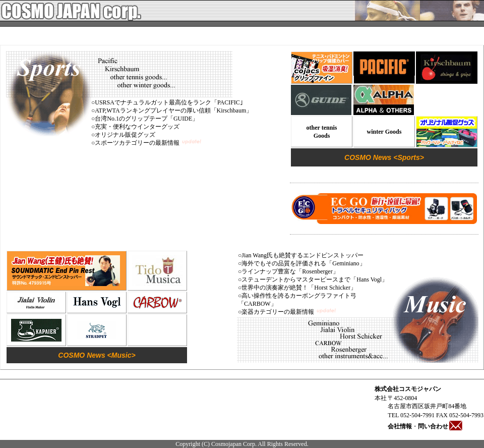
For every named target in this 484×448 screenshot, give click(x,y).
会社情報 (400, 426)
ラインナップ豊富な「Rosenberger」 (290, 271)
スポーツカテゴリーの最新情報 (137, 143)
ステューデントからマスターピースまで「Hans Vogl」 (315, 279)
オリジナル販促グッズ (125, 135)
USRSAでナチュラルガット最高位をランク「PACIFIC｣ (169, 102)
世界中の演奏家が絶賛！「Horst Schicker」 (299, 288)
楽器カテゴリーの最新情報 (278, 312)
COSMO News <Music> (97, 355)
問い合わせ (441, 426)
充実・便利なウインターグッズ (137, 127)
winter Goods (384, 132)
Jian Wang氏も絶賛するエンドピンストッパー (302, 255)
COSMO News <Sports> (384, 157)
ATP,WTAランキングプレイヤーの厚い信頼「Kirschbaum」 (173, 110)
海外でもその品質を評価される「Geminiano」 (303, 263)
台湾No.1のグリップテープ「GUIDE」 (146, 119)
